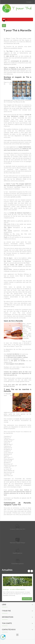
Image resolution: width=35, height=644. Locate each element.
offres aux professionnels (23, 515)
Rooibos (6, 244)
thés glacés (17, 305)
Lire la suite (27, 599)
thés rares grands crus (10, 375)
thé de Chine (8, 269)
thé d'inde (7, 261)
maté (29, 242)
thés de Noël (12, 290)
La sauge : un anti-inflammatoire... (14, 589)
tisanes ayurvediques (21, 123)
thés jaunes (8, 231)
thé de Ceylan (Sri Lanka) (13, 265)
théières (24, 168)
